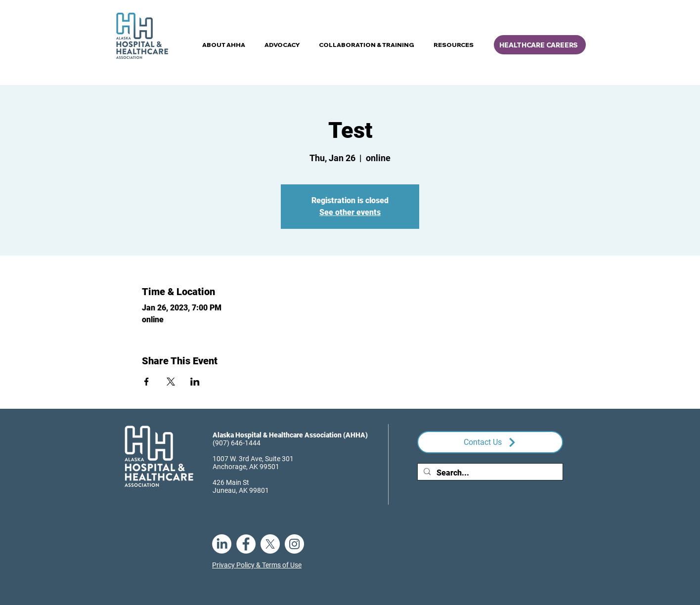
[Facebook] (246, 544)
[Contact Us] (490, 442)
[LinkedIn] (222, 544)
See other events (350, 212)
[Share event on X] (171, 382)
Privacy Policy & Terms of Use (257, 565)
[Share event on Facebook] (147, 382)
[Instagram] (294, 544)
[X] (270, 544)
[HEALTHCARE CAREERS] (540, 45)
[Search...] (489, 473)
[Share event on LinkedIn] (195, 382)
